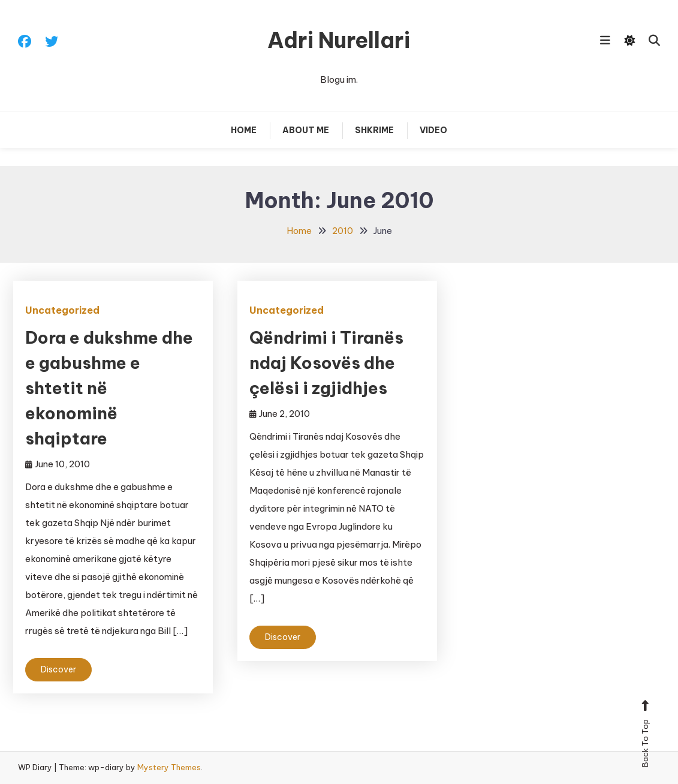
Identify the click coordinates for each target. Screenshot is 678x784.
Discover (58, 669)
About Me (306, 130)
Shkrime (374, 130)
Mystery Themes (169, 767)
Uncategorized (62, 310)
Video (433, 130)
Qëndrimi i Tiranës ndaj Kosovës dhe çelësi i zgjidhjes (326, 363)
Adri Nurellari (339, 40)
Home (244, 130)
